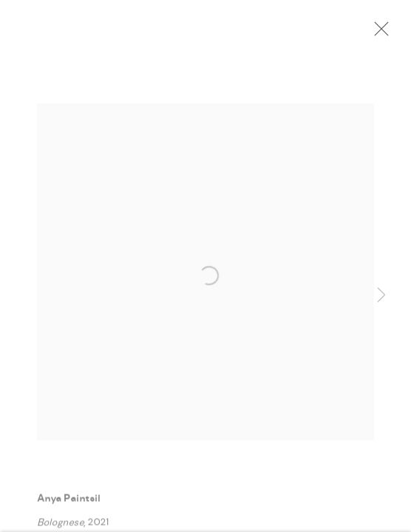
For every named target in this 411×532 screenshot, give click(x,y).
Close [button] (378, 33)
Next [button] (381, 296)
